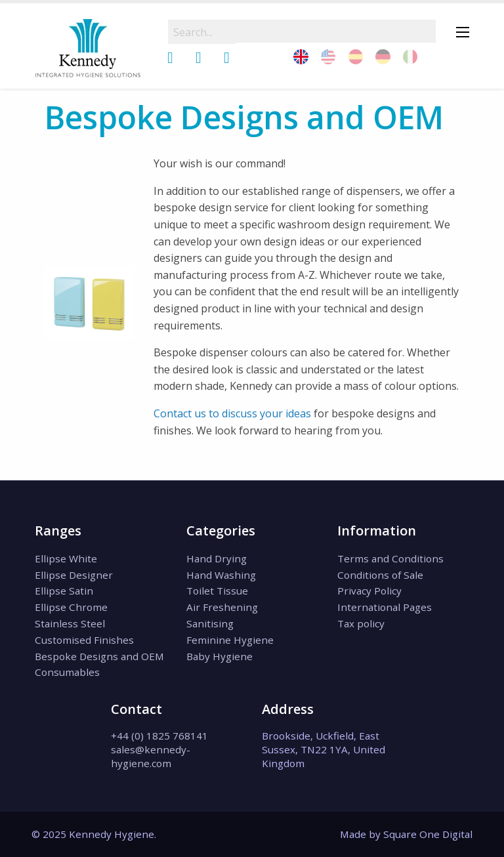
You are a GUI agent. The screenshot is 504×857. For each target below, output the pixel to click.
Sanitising (210, 623)
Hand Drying (217, 558)
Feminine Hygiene (230, 640)
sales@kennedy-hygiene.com (151, 756)
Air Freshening (222, 607)
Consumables (67, 672)
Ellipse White (66, 558)
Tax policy (361, 623)
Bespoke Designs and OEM (99, 656)
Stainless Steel (70, 623)
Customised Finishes (84, 640)
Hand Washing (221, 575)
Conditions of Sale (380, 575)
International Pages (385, 607)
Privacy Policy (369, 591)
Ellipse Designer (74, 575)
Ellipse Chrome (71, 607)
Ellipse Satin (64, 591)
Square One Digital (428, 834)
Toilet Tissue (217, 591)
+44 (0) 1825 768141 (159, 736)
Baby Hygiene (220, 656)
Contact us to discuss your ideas (232, 413)
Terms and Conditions (390, 558)
